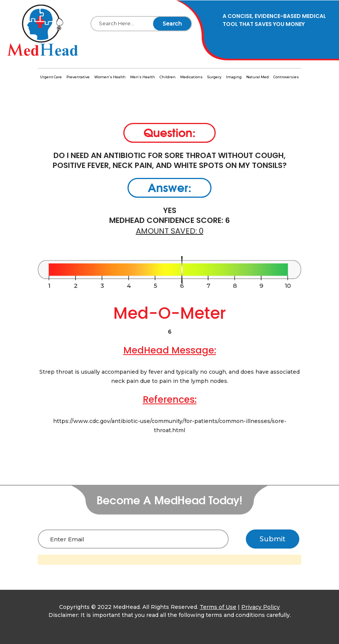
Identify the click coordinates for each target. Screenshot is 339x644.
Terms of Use (218, 607)
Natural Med (257, 77)
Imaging (234, 77)
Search (172, 24)
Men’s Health (143, 77)
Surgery (214, 77)
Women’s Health (110, 77)
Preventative (78, 77)
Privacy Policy (261, 607)
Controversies (286, 77)
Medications (191, 77)
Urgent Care (51, 77)
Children (168, 77)
